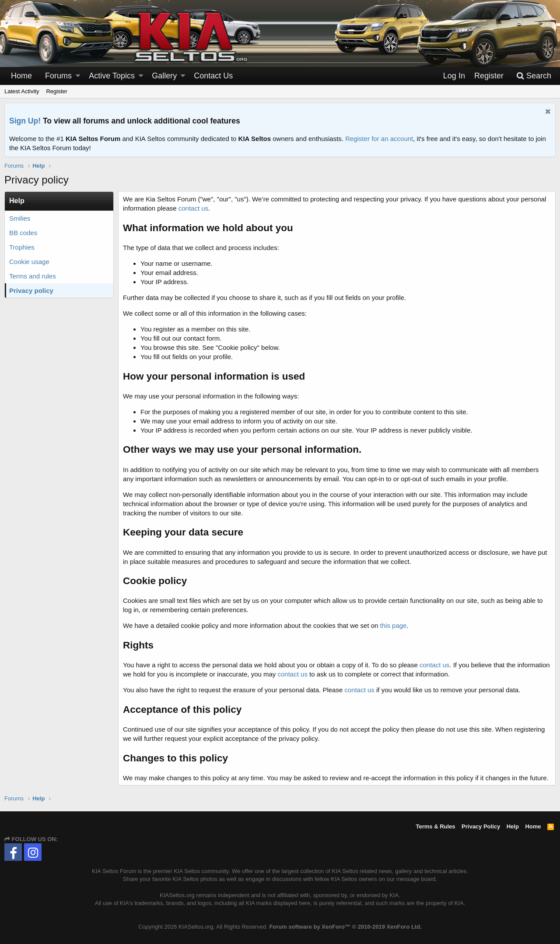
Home (21, 76)
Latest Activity (22, 91)
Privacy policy (31, 291)
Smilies (20, 218)
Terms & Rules (435, 826)
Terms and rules (33, 276)
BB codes (23, 233)
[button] (78, 76)
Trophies (22, 247)
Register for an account (379, 139)
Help (513, 826)
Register (56, 91)
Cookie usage (29, 262)
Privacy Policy (481, 826)
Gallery (164, 76)
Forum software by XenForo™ (345, 927)
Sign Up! (25, 121)
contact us (193, 208)
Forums (58, 76)
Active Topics (112, 76)
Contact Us (213, 76)
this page (394, 625)
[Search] (534, 76)
